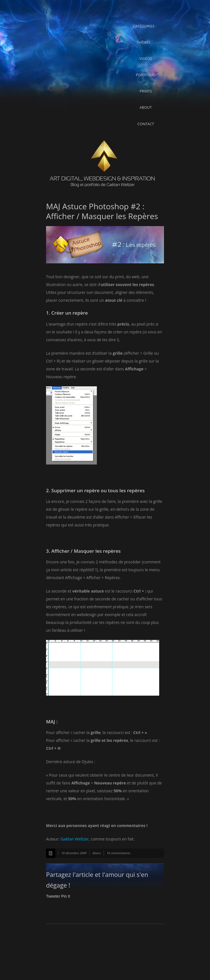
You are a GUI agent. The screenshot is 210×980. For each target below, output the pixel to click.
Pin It (66, 896)
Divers (97, 853)
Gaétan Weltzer (75, 839)
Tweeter (53, 896)
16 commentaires (118, 853)
